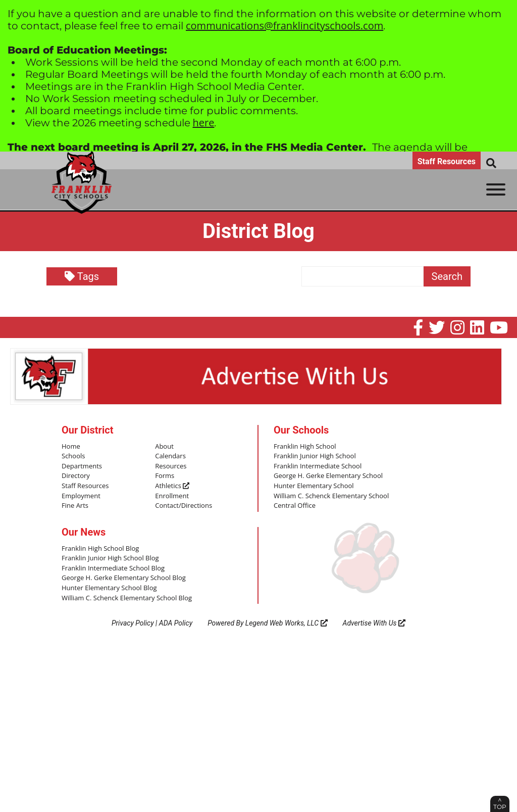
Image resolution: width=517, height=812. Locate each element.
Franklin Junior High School (315, 456)
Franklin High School (305, 447)
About (164, 447)
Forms (165, 476)
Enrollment (172, 496)
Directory (76, 476)
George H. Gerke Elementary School (328, 476)
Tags (82, 276)
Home (71, 447)
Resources (171, 466)
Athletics (172, 486)
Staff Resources (447, 161)
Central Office (295, 506)
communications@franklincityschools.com (285, 26)
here (204, 123)
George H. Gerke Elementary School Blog (124, 578)
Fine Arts (75, 506)
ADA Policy (176, 623)
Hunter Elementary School (314, 486)
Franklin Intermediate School (318, 466)
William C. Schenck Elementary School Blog (127, 598)
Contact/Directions (184, 506)
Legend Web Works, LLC (287, 623)
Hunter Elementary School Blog (109, 588)
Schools (73, 456)
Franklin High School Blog (100, 549)
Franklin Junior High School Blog (110, 558)
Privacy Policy (133, 623)
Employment (81, 496)
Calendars (170, 456)
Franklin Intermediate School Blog (113, 568)
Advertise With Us (374, 623)
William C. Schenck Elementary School (331, 496)
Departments (82, 466)
